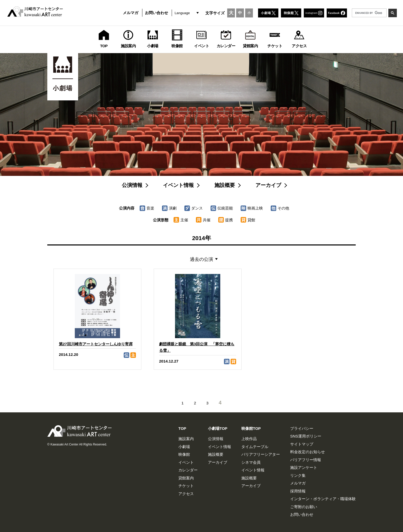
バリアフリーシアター (261, 454)
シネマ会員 (251, 462)
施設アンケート (304, 467)
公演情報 (132, 185)
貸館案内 (186, 478)
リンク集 (298, 475)
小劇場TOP (218, 428)
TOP (182, 428)
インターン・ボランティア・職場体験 (323, 499)
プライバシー (302, 428)
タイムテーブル (255, 447)
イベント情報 (178, 185)
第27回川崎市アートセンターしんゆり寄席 (96, 344)
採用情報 (298, 491)
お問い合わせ (157, 13)
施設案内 (186, 439)
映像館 (184, 454)
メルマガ (131, 13)
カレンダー (188, 470)
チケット (186, 486)
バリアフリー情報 (306, 460)
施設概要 (225, 185)
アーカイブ (268, 185)
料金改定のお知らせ (308, 452)
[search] (369, 13)
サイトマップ (302, 444)
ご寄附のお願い (304, 507)
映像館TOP (251, 428)
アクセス (186, 494)
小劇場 (184, 447)
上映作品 (249, 439)
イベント (186, 462)
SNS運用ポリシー (306, 436)
